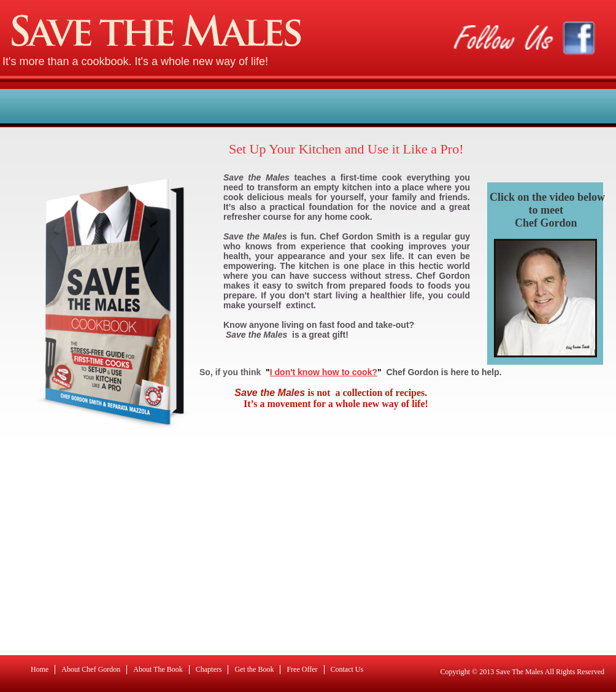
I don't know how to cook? (324, 372)
